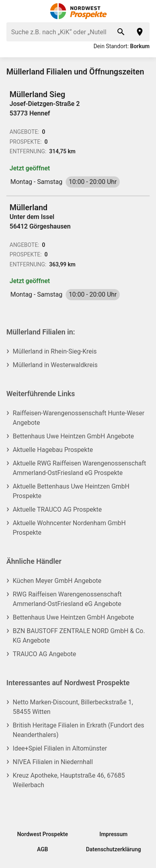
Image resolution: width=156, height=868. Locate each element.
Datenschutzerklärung (113, 849)
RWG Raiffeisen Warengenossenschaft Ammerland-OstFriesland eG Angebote (67, 599)
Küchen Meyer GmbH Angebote (57, 581)
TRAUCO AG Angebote (44, 654)
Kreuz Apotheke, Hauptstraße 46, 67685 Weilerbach (69, 780)
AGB (43, 849)
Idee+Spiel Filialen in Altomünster (60, 748)
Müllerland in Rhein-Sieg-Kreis (55, 351)
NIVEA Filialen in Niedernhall (53, 762)
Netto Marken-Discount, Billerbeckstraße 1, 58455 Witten (73, 707)
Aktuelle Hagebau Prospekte (53, 450)
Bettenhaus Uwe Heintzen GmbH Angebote (73, 436)
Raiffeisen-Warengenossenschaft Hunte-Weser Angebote (79, 418)
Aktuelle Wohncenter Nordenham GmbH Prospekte (69, 528)
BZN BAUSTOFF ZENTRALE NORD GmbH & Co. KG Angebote (79, 636)
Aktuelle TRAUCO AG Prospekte (57, 509)
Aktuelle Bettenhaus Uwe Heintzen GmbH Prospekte (71, 491)
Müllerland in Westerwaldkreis (55, 365)
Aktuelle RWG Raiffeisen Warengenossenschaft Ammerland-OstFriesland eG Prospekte (79, 468)
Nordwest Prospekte (43, 834)
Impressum (114, 834)
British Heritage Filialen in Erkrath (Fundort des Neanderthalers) (78, 730)
